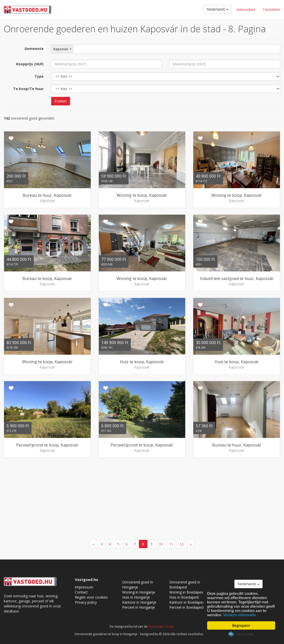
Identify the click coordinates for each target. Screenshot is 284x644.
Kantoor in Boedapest (187, 602)
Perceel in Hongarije (139, 607)
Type (39, 76)
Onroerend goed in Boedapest (185, 585)
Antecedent (246, 9)
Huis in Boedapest (184, 597)
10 (161, 544)
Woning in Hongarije (139, 592)
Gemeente (34, 49)
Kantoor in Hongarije (139, 602)
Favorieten (272, 9)
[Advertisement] (142, 499)
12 (181, 544)
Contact (81, 592)
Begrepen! (241, 625)
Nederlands (217, 9)
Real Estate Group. (161, 626)
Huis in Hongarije (136, 597)
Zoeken (61, 101)
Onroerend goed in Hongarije (138, 585)
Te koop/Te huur (28, 89)
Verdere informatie (240, 615)
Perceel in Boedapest (187, 607)
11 (171, 544)
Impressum (84, 587)
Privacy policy (86, 602)
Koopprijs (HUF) (30, 64)
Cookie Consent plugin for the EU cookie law (241, 634)
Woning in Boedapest (187, 592)
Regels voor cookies (91, 597)
